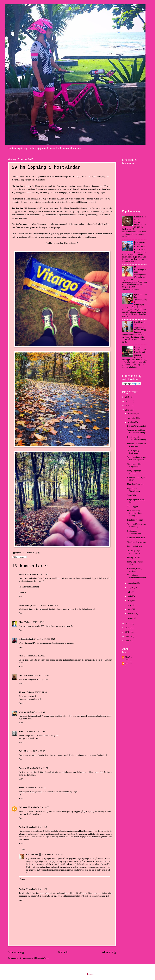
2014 (127, 406)
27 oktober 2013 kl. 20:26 (45, 639)
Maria (22, 788)
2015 (127, 401)
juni (129, 596)
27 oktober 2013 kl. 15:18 (38, 574)
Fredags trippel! (134, 557)
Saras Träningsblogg (28, 605)
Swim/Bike (132, 495)
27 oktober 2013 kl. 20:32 (38, 676)
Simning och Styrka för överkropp (137, 445)
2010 (127, 632)
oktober (131, 422)
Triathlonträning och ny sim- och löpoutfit (137, 458)
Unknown (23, 807)
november (132, 418)
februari (131, 614)
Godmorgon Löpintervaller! (134, 532)
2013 (127, 410)
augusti (131, 588)
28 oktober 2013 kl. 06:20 (36, 788)
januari (131, 618)
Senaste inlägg (16, 952)
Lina (21, 622)
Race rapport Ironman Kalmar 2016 (139, 244)
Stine (21, 732)
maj (129, 601)
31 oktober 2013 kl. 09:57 (53, 855)
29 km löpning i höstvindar (134, 452)
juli (129, 592)
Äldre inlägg (109, 952)
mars (130, 609)
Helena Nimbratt (26, 639)
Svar (24, 849)
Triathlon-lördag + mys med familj (136, 526)
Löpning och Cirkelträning (134, 490)
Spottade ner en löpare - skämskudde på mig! (137, 432)
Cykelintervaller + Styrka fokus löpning (137, 438)
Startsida (63, 952)
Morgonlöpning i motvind (134, 472)
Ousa (21, 712)
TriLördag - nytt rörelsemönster (134, 552)
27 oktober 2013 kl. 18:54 (48, 605)
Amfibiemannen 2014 (136, 538)
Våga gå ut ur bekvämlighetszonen (136, 577)
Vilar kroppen (133, 506)
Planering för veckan (135, 484)
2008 (127, 641)
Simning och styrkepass (137, 542)
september (132, 583)
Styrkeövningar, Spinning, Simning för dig (136, 513)
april (130, 605)
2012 (127, 623)
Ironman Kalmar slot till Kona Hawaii (140, 350)
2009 (127, 637)
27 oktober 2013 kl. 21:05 (36, 692)
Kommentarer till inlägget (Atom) (35, 958)
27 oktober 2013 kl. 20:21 (34, 622)
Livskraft (23, 676)
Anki (21, 656)
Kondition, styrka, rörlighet (134, 570)
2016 (127, 397)
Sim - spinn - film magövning (134, 465)
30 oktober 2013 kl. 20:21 (37, 827)
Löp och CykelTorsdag (136, 426)
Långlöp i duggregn (135, 520)
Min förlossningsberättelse (140, 269)
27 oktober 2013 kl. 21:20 (35, 712)
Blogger (90, 974)
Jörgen (22, 692)
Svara (21, 596)
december (132, 414)
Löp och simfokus (134, 546)
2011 (127, 628)
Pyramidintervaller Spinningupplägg (141, 298)
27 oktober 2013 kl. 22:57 (38, 768)
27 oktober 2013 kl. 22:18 (34, 751)
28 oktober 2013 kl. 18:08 (39, 807)
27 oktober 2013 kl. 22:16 (35, 732)
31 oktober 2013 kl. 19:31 (37, 889)
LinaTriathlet (32, 855)
